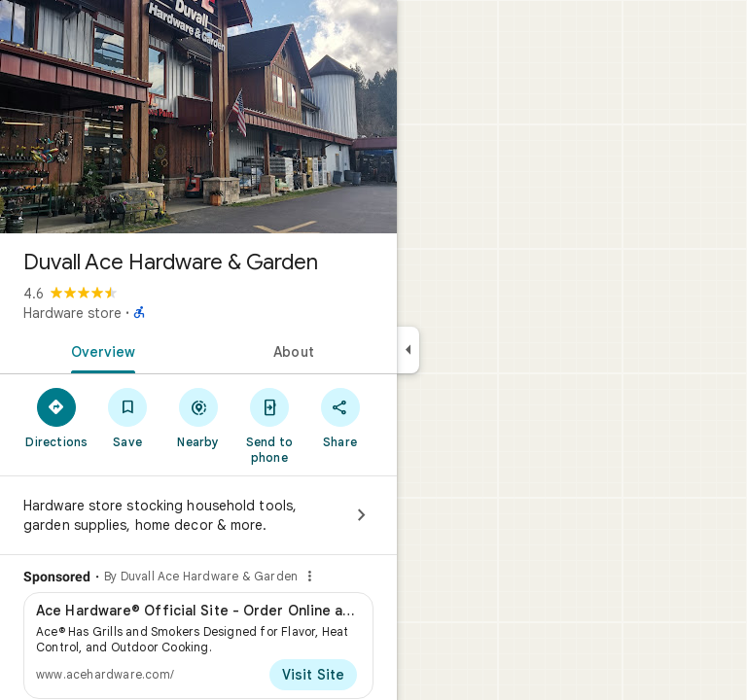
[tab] (99, 350)
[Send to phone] (269, 425)
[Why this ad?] (309, 577)
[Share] (340, 417)
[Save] (128, 417)
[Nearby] (199, 417)
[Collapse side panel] (408, 350)
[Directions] (57, 417)
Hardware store (72, 313)
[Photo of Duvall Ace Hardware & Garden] (198, 117)
